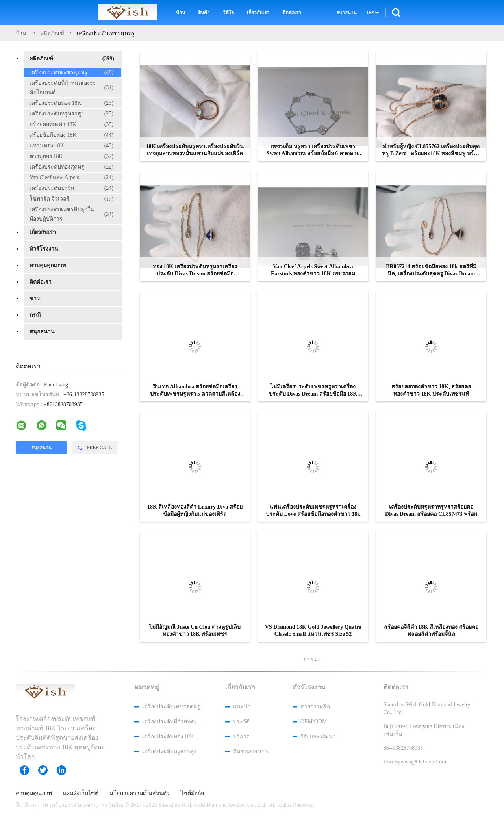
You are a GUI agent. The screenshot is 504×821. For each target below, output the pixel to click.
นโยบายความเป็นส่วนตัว (140, 793)
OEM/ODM (314, 722)
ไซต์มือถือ (192, 793)
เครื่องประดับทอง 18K (71, 103)
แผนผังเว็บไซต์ (81, 793)
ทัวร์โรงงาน (44, 249)
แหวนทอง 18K (71, 146)
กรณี (35, 315)
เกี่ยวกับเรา (258, 13)
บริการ (241, 736)
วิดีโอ (228, 13)
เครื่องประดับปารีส (71, 188)
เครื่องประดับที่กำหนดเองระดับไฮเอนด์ (71, 88)
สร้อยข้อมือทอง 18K (71, 135)
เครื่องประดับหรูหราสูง (71, 114)
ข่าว (35, 298)
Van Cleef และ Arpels (71, 178)
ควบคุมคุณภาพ (48, 265)
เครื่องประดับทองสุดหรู (71, 167)
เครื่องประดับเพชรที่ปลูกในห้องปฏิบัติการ (71, 214)
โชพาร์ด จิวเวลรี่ (71, 199)
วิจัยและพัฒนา (318, 736)
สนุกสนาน (346, 13)
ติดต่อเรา (292, 13)
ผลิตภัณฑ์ (72, 59)
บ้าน (181, 13)
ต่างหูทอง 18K (71, 156)
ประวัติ (241, 722)
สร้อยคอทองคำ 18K (71, 124)
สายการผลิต (315, 707)
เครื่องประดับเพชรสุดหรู (71, 72)
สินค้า (204, 13)
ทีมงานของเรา (251, 751)
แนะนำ (242, 707)
